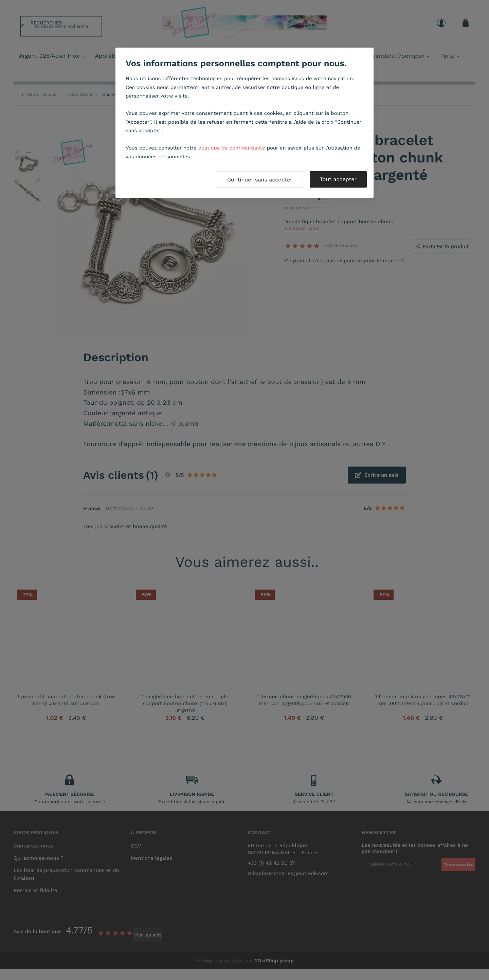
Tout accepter (338, 179)
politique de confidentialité (232, 148)
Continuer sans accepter (260, 180)
